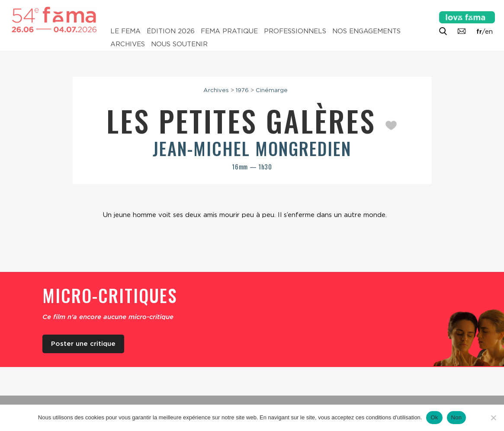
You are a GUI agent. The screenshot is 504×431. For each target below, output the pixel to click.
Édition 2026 (171, 31)
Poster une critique (83, 344)
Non (457, 417)
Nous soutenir (179, 44)
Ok (434, 417)
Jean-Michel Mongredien (252, 148)
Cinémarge (272, 90)
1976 (242, 90)
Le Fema (125, 31)
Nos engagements (366, 31)
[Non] (493, 418)
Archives (128, 44)
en (489, 32)
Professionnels (295, 31)
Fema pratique (229, 31)
